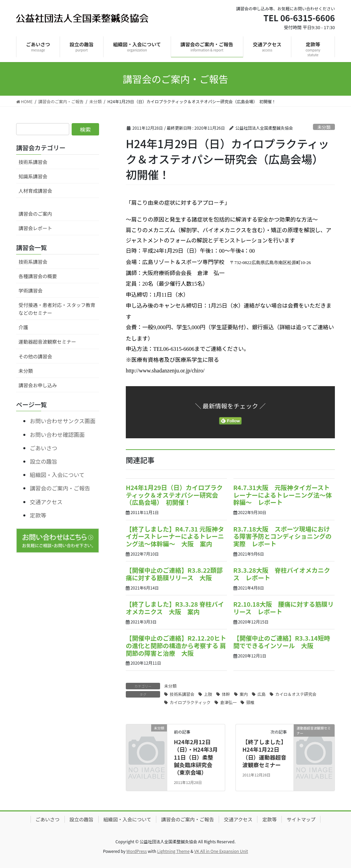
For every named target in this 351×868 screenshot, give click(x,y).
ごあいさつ (44, 448)
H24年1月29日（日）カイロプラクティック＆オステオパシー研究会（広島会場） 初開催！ (174, 495)
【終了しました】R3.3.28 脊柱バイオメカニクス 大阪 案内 (175, 608)
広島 (262, 694)
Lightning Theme (173, 851)
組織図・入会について (57, 475)
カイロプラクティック (190, 702)
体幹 (226, 694)
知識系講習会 (33, 176)
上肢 (208, 694)
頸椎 (250, 702)
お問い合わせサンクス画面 (63, 421)
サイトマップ (301, 819)
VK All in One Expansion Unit (221, 851)
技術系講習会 (182, 694)
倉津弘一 (228, 702)
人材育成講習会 (35, 191)
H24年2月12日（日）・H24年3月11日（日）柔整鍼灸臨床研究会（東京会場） (196, 757)
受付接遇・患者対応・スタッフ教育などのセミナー (57, 309)
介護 (23, 327)
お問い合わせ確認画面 (57, 435)
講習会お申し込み (38, 385)
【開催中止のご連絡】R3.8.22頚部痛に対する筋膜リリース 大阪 (174, 574)
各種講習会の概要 (38, 276)
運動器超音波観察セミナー (47, 342)
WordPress (137, 851)
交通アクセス (46, 502)
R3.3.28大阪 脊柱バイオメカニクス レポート (282, 574)
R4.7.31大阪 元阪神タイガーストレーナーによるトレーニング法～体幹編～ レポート (283, 495)
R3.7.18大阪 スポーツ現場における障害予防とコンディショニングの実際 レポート (283, 536)
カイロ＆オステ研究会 (296, 694)
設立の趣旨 (44, 461)
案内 (244, 694)
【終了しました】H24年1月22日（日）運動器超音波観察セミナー (264, 753)
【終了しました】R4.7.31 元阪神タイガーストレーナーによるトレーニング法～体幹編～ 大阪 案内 (175, 536)
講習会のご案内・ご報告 (60, 488)
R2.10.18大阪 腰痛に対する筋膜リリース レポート (284, 608)
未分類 (324, 127)
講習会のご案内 (35, 214)
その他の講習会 (35, 356)
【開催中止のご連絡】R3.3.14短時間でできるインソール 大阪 (282, 642)
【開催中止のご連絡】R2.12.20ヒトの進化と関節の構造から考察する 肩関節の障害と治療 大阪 (176, 645)
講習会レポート (35, 228)
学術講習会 (31, 290)
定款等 (38, 515)
